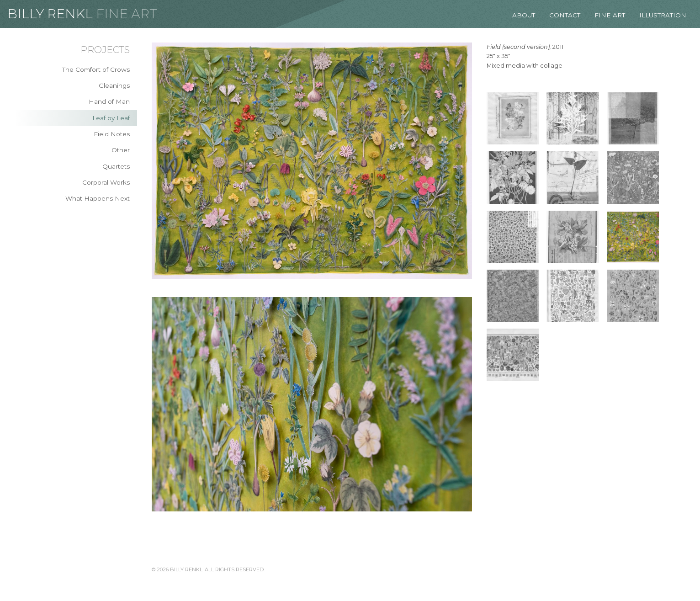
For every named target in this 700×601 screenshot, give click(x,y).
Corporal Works (106, 182)
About (524, 15)
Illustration (663, 15)
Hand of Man (109, 101)
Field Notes (112, 134)
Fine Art (127, 14)
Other (121, 150)
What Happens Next (98, 198)
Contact (565, 15)
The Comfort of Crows (96, 69)
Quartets (116, 166)
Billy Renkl (50, 14)
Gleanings (114, 85)
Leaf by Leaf (111, 118)
